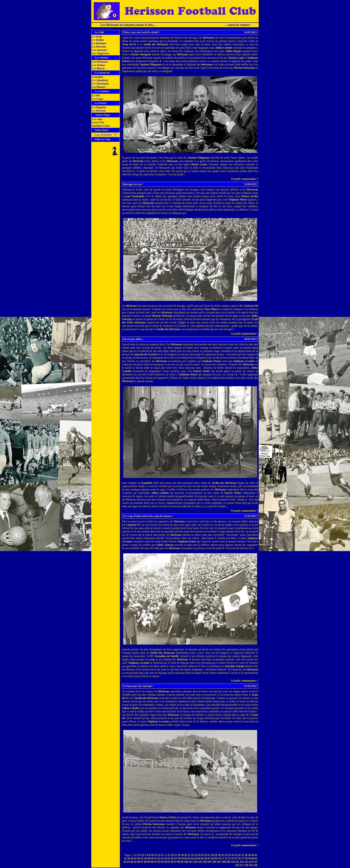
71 (223, 858)
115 (255, 862)
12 (159, 855)
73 (229, 858)
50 (152, 858)
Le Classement (100, 84)
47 (142, 858)
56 (172, 858)
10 (152, 855)
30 (219, 855)
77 (243, 858)
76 (239, 858)
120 (255, 865)
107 (219, 862)
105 (210, 862)
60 (186, 858)
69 (216, 858)
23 (196, 855)
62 (192, 858)
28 (212, 855)
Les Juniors (98, 65)
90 (152, 862)
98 (179, 862)
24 (199, 855)
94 (165, 862)
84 (132, 862)
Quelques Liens (100, 126)
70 (219, 858)
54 (166, 858)
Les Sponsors (99, 50)
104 (205, 862)
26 (206, 855)
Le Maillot (98, 40)
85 (135, 862)
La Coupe (97, 99)
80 (253, 858)
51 (156, 858)
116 (237, 865)
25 (202, 855)
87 (142, 862)
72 (226, 858)
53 (162, 858)
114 (251, 862)
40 (253, 855)
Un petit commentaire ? (245, 179)
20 (186, 855)
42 (125, 858)
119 (251, 865)
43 (129, 858)
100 (186, 862)
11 (156, 855)
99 (182, 862)
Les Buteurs (99, 87)
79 (249, 858)
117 (242, 865)
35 (236, 855)
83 (129, 862)
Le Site (96, 95)
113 (246, 862)
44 (132, 858)
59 (182, 858)
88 (145, 862)
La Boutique (99, 43)
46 (139, 858)
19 (182, 855)
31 (223, 855)
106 (214, 862)
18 (179, 855)
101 (191, 862)
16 (172, 855)
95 (169, 862)
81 (256, 858)
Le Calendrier (100, 80)
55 (169, 858)
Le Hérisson (99, 111)
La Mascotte (99, 47)
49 (149, 858)
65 (202, 858)
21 (189, 855)
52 (159, 858)
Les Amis (97, 119)
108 (224, 862)
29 (216, 855)
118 (246, 865)
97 (175, 862)
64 (199, 858)
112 (242, 862)
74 (233, 858)
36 (239, 855)
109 (228, 862)
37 (243, 855)
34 (233, 855)
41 (256, 855)
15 (169, 855)
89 (149, 862)
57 (176, 858)
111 (237, 862)
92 (159, 862)
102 (196, 862)
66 (206, 858)
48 (146, 858)
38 (246, 855)
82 (125, 862)
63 (196, 858)
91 (155, 862)
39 (249, 855)
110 (233, 862)
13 (162, 855)
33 (229, 855)
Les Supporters (100, 53)
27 (209, 855)
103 (200, 862)
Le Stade (97, 37)
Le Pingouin (99, 107)
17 (176, 855)
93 (162, 862)
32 (226, 855)
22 (192, 855)
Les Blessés (98, 68)
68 (212, 858)
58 (179, 858)
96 (172, 862)
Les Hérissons (100, 62)
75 (236, 858)
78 (246, 858)
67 (209, 858)
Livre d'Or (98, 122)
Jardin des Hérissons (156, 44)
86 (139, 862)
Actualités (97, 77)
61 (189, 858)
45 (135, 858)
